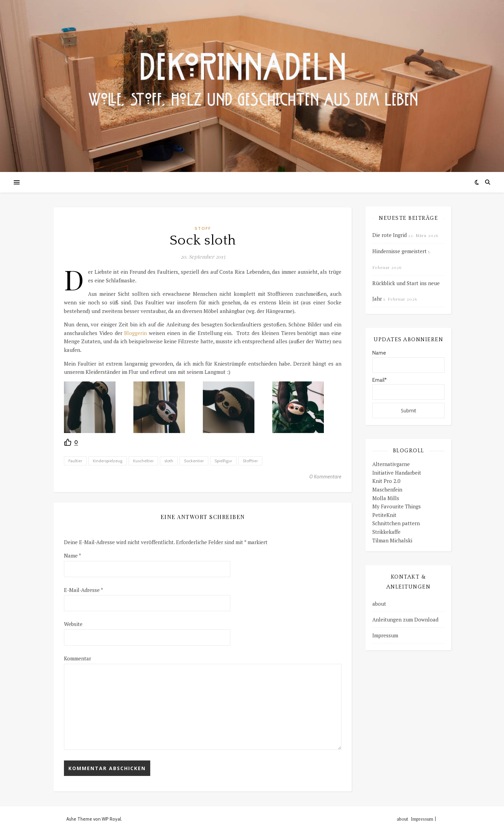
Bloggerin (136, 333)
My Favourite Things (397, 506)
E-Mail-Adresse (84, 590)
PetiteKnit (384, 515)
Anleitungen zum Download (405, 619)
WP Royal (111, 819)
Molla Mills (386, 498)
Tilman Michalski (392, 540)
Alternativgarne (391, 464)
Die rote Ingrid (390, 235)
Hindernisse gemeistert (399, 251)
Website (73, 624)
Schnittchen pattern (396, 523)
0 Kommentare (325, 477)
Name (73, 555)
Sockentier (194, 461)
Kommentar (78, 658)
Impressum (385, 635)
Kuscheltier (143, 461)
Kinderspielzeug (108, 461)
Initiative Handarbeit (397, 473)
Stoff (203, 228)
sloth (169, 461)
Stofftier (250, 461)
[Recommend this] (71, 442)
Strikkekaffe (386, 532)
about (379, 604)
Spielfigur (223, 461)
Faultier (75, 461)
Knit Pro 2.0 (386, 481)
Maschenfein (387, 489)
